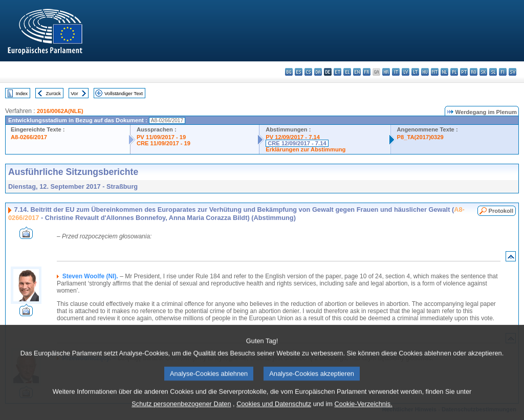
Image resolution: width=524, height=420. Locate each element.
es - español (299, 72)
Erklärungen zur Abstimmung (305, 149)
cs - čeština (308, 72)
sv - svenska (512, 72)
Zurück (53, 93)
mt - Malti (435, 72)
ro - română (474, 72)
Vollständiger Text (124, 93)
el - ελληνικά (347, 72)
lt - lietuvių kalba (415, 72)
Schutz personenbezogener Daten (181, 413)
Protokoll (501, 211)
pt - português (464, 72)
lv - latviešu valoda (406, 72)
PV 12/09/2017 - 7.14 (293, 137)
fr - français (367, 72)
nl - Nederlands (444, 72)
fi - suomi (503, 72)
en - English (357, 72)
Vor (74, 93)
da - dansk (318, 72)
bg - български (289, 72)
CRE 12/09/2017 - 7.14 (297, 143)
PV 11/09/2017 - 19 (161, 137)
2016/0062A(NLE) (60, 111)
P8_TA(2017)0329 (420, 137)
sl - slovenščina (493, 72)
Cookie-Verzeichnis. (364, 413)
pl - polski (454, 72)
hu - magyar (425, 72)
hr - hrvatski (386, 72)
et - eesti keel (337, 72)
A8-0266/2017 (29, 137)
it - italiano (396, 72)
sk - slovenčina (483, 72)
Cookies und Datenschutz (274, 413)
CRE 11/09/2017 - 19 (163, 143)
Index (22, 93)
